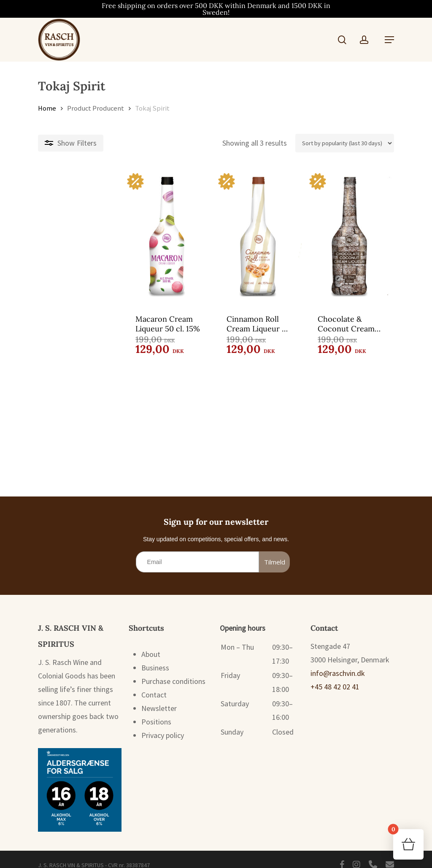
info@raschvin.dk (338, 663)
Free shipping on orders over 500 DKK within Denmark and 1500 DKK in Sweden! (216, 9)
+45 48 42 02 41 (335, 677)
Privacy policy (163, 725)
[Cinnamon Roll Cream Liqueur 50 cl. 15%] (215, 236)
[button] (389, 40)
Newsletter (159, 698)
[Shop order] (345, 143)
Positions (156, 712)
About (151, 644)
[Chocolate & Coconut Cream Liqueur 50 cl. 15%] (336, 236)
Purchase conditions (173, 671)
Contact (154, 685)
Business (155, 658)
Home (47, 108)
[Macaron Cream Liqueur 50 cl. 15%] (95, 236)
